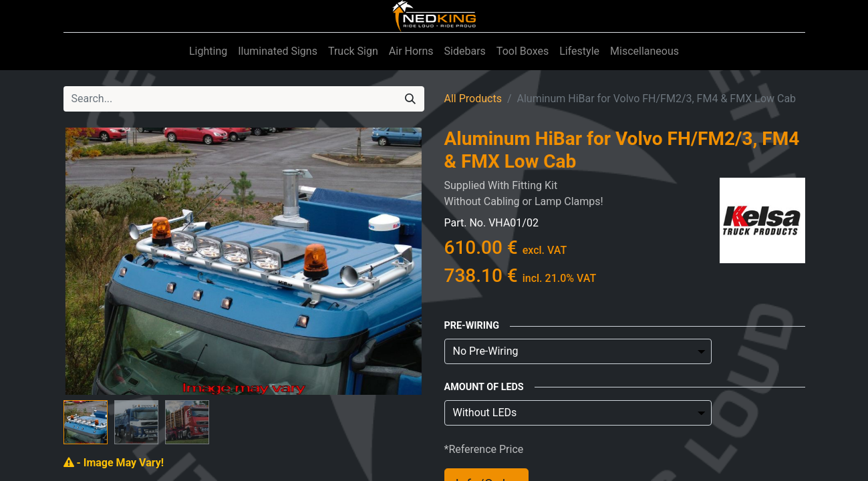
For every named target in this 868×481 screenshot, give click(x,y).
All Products (473, 99)
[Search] (410, 99)
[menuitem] (208, 51)
